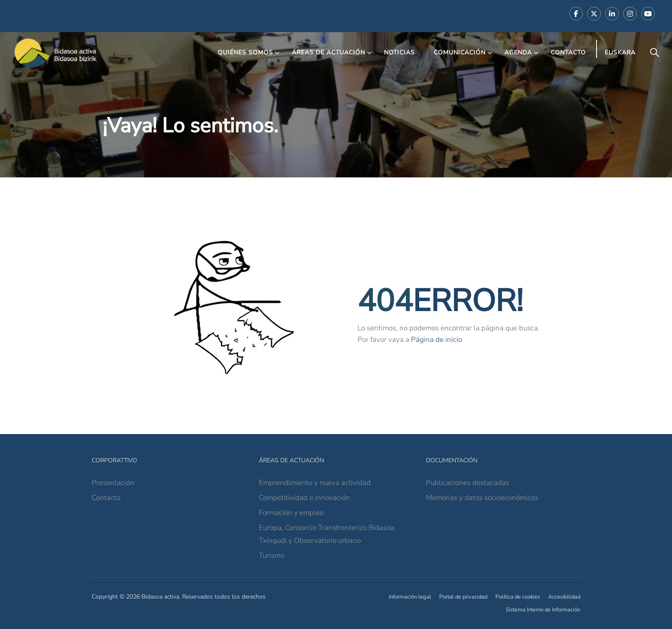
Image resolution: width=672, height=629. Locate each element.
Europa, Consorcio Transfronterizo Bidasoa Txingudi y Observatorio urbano (327, 534)
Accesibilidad (564, 597)
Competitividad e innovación (304, 498)
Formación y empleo (291, 513)
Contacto (568, 52)
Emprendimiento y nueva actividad (315, 483)
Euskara (620, 52)
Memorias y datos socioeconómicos (482, 498)
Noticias (399, 52)
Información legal (410, 597)
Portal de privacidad (463, 597)
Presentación (113, 483)
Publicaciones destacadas (468, 483)
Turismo (271, 556)
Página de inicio (436, 340)
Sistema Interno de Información (543, 610)
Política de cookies (518, 597)
